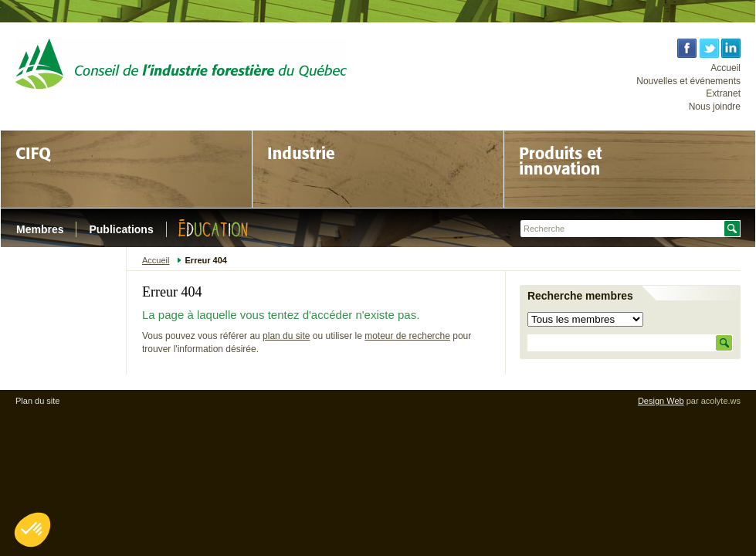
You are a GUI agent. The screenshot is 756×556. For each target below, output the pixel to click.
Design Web (661, 401)
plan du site (286, 336)
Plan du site (37, 401)
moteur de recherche (407, 336)
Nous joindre (715, 107)
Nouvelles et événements (688, 81)
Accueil (725, 68)
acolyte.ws (721, 401)
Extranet (723, 93)
